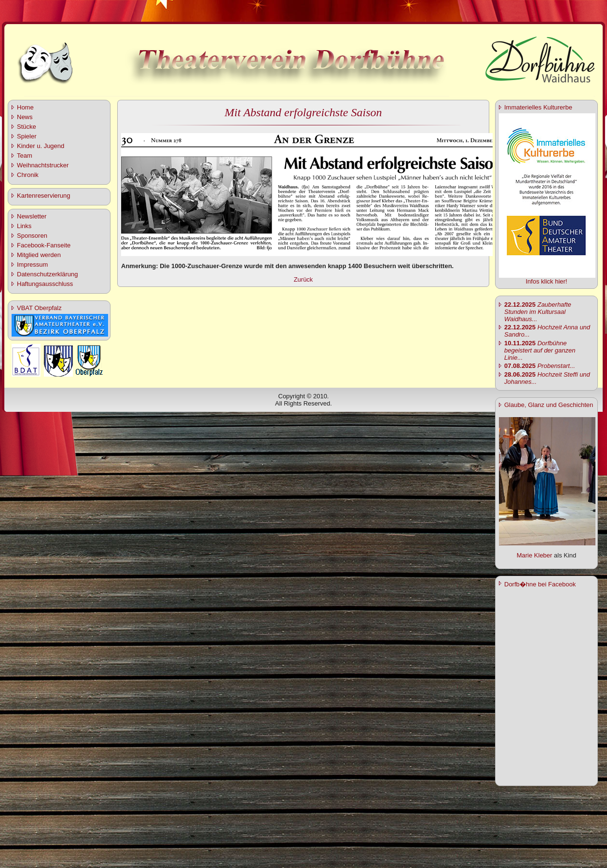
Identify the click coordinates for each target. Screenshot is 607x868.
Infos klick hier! (547, 281)
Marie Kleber (535, 555)
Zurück (303, 279)
